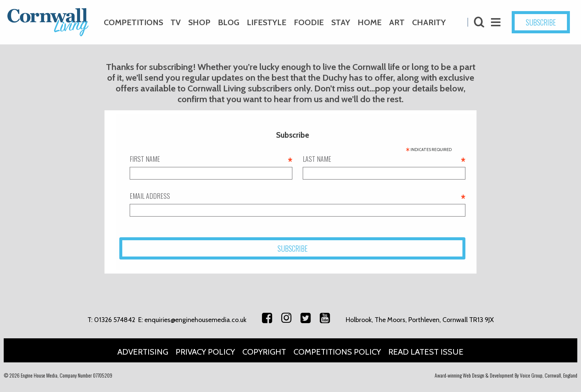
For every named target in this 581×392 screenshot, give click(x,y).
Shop (199, 22)
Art (397, 22)
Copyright (264, 352)
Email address (298, 196)
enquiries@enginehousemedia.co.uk (195, 320)
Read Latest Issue (426, 352)
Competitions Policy (337, 352)
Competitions (133, 22)
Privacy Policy (205, 352)
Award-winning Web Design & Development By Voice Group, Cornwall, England (506, 375)
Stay (341, 22)
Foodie (309, 22)
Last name (384, 159)
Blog (229, 22)
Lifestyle (267, 22)
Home (370, 22)
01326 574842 (115, 320)
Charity (429, 22)
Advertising (143, 352)
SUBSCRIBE (541, 22)
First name (211, 159)
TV (176, 22)
